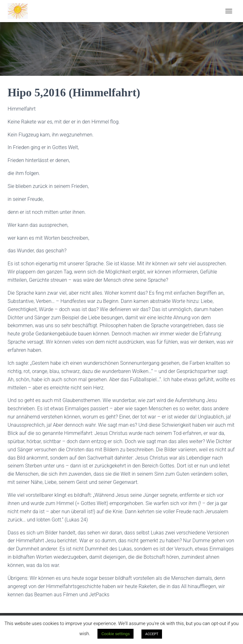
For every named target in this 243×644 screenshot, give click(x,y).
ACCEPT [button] (152, 634)
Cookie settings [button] (115, 634)
